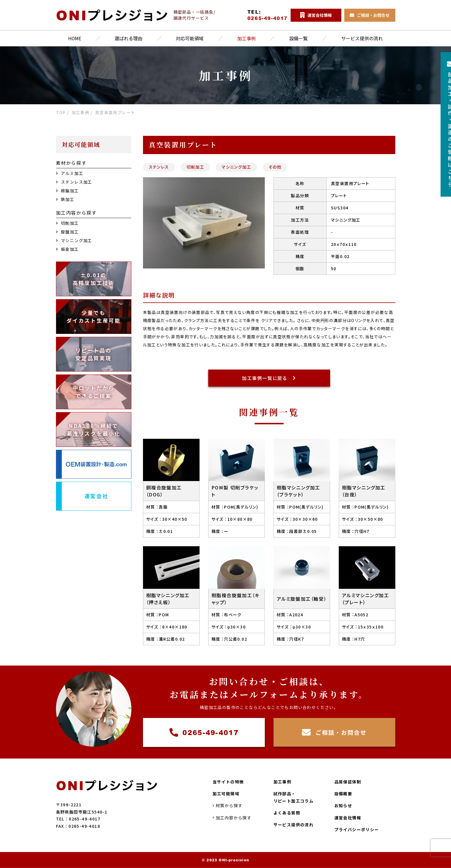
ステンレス (159, 167)
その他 (275, 167)
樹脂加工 (67, 191)
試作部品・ (294, 797)
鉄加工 (65, 199)
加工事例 (247, 39)
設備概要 (343, 794)
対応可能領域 (190, 39)
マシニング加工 (236, 167)
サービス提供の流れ (362, 39)
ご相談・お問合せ (334, 733)
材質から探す (228, 805)
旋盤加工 (67, 232)
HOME (75, 39)
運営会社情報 (348, 818)
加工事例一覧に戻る (269, 379)
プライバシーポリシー (357, 829)
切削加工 (195, 167)
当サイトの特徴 (228, 782)
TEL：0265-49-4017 (78, 819)
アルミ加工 (70, 173)
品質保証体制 (348, 782)
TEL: (265, 15)
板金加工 (67, 249)
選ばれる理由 (129, 39)
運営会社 (96, 496)
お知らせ (343, 805)
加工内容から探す (232, 818)
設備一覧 (298, 39)
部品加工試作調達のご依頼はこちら (441, 125)
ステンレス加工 (74, 182)
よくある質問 (287, 813)
